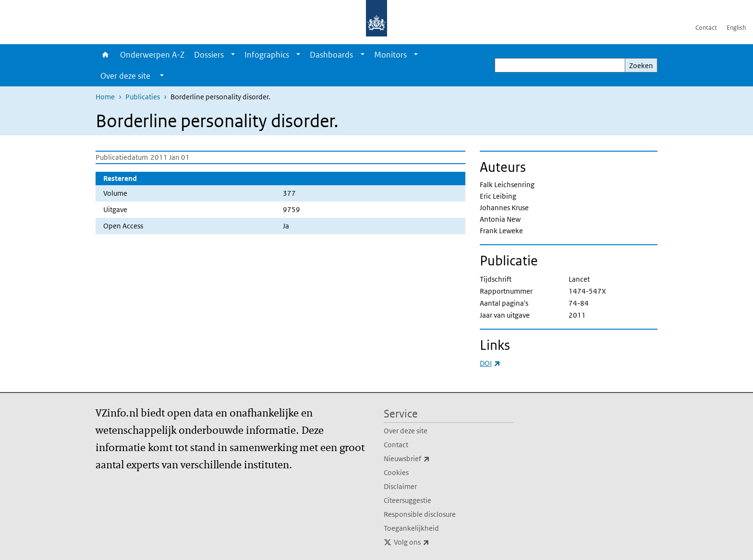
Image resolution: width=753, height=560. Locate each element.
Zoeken (641, 66)
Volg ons (433, 542)
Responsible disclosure (420, 514)
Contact (706, 28)
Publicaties (143, 97)
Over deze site (406, 431)
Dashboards (331, 55)
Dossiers (209, 55)
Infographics (267, 55)
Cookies (396, 472)
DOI (490, 363)
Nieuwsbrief (428, 459)
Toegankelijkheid (411, 528)
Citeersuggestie (407, 500)
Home (105, 55)
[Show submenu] (233, 55)
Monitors (390, 55)
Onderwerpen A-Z (152, 55)
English (736, 28)
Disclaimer (400, 486)
